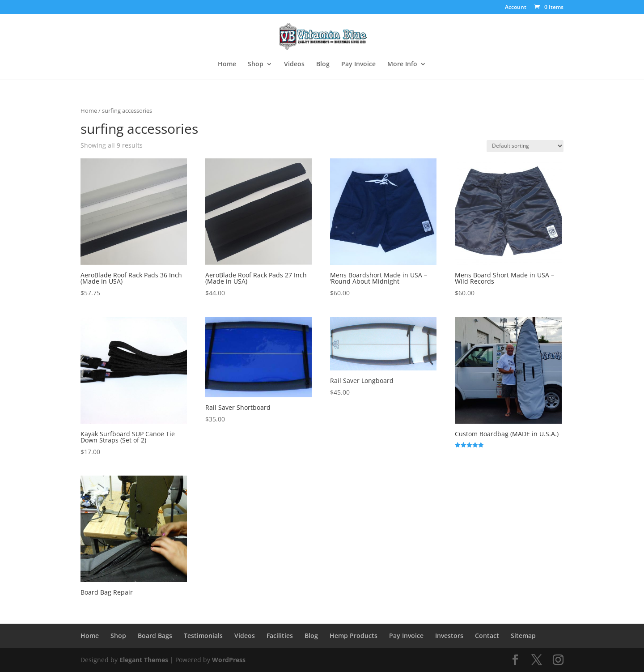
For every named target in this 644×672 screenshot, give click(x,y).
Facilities (280, 636)
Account (516, 8)
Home (227, 64)
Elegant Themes (144, 660)
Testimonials (203, 636)
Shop (256, 64)
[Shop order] (525, 146)
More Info (402, 64)
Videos (294, 64)
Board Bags (155, 636)
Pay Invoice (358, 64)
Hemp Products (354, 636)
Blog (323, 64)
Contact (487, 636)
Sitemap (523, 636)
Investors (449, 636)
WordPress (229, 660)
